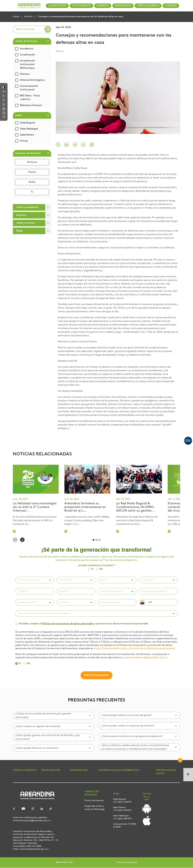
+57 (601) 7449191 (122, 802)
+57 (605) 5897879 (122, 819)
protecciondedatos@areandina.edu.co (145, 658)
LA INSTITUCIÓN (57, 6)
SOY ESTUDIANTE (81, 6)
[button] (4, 87)
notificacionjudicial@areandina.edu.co (32, 821)
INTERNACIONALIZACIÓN (114, 771)
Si (93, 569)
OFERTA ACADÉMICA (148, 6)
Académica (27, 49)
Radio (32, 182)
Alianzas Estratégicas (32, 80)
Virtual (24, 141)
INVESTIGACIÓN (51, 771)
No (101, 569)
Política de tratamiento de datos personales (68, 624)
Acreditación (28, 55)
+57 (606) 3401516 (122, 811)
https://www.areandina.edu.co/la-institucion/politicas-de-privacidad (134, 649)
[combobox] (18, 580)
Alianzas (25, 74)
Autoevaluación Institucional (29, 88)
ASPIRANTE (103, 6)
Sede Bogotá (28, 123)
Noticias (29, 17)
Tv (32, 192)
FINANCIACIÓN (123, 6)
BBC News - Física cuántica (30, 98)
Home (16, 17)
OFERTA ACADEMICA (25, 771)
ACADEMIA (171, 6)
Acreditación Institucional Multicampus (28, 64)
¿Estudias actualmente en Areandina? (96, 566)
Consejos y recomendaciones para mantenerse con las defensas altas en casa (81, 17)
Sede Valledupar (29, 129)
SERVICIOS (134, 771)
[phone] (162, 603)
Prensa (32, 172)
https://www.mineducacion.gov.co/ (31, 849)
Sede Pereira (27, 135)
